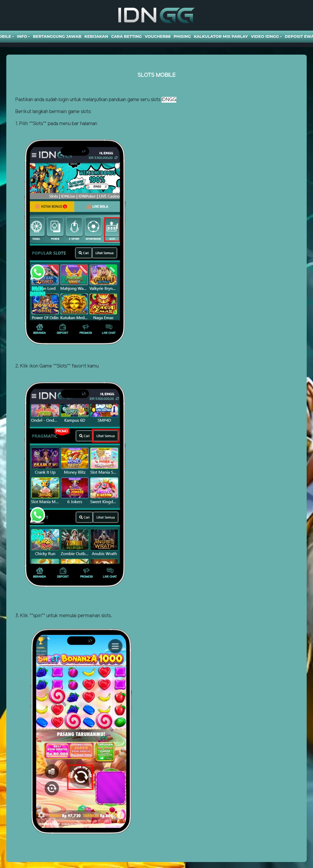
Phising (182, 36)
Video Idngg (265, 36)
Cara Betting (126, 36)
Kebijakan (96, 36)
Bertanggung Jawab (57, 36)
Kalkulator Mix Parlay (221, 36)
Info (22, 36)
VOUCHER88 (158, 36)
